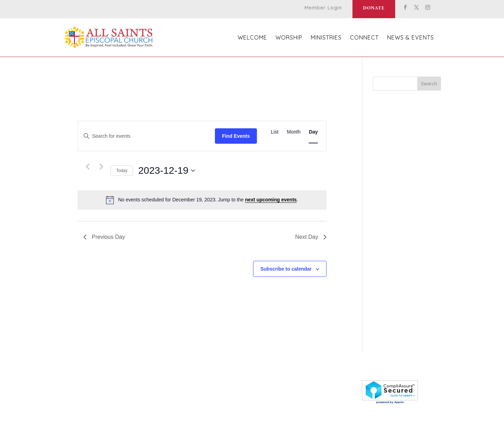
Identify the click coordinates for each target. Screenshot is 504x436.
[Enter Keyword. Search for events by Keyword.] (146, 136)
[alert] (202, 200)
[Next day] (101, 167)
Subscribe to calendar (286, 269)
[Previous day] (87, 167)
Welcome (252, 38)
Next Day (311, 237)
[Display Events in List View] (275, 132)
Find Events (236, 136)
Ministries (326, 38)
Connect (364, 38)
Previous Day (104, 237)
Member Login (323, 8)
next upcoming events (271, 200)
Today (122, 171)
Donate (374, 8)
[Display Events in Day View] (313, 132)
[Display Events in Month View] (294, 132)
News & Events (411, 38)
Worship (289, 38)
